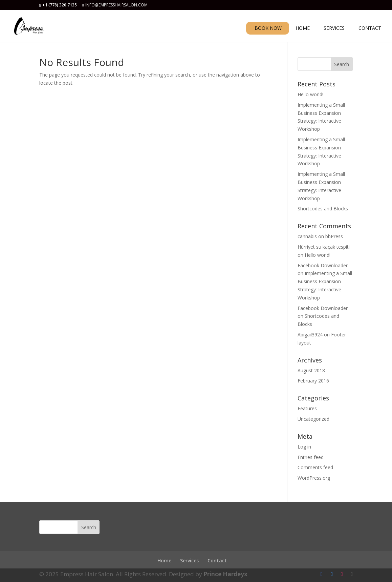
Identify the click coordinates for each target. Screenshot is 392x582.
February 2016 (313, 381)
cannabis (307, 236)
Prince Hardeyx (225, 574)
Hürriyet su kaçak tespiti (324, 247)
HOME (303, 28)
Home (164, 560)
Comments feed (315, 467)
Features (307, 408)
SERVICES (334, 28)
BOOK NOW (268, 28)
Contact (217, 560)
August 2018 (311, 370)
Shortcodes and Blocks (323, 209)
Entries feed (311, 457)
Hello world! (310, 94)
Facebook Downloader (323, 265)
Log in (304, 447)
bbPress (334, 236)
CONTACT (370, 28)
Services (189, 560)
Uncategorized (313, 419)
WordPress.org (314, 478)
